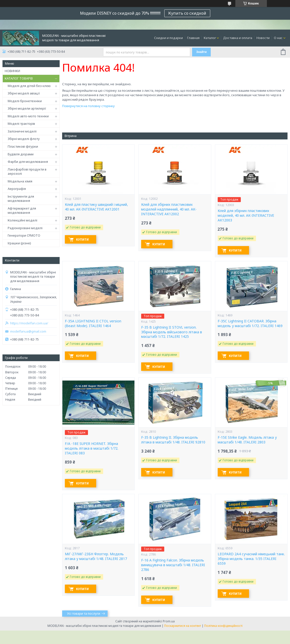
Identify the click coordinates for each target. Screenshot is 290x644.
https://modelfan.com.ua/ (29, 323)
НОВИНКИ (12, 71)
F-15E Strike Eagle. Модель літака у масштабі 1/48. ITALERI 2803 (247, 440)
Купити (82, 239)
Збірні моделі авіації (24, 93)
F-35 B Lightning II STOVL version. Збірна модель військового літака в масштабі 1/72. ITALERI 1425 (172, 332)
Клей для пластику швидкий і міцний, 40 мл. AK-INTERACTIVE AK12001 (96, 207)
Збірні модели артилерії (27, 108)
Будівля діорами (21, 154)
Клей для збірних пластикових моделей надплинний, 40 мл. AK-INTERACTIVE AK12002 (169, 209)
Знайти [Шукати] (201, 52)
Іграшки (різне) (19, 243)
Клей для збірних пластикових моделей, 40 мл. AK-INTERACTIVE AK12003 (246, 215)
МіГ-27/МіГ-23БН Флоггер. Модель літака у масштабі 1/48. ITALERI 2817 (96, 556)
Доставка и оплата (238, 38)
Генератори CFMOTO (24, 235)
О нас (278, 38)
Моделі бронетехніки (25, 101)
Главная (193, 38)
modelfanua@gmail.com (28, 331)
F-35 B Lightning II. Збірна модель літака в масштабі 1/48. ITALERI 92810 (173, 440)
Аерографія (17, 189)
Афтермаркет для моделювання (22, 211)
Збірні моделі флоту (24, 139)
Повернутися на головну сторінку (88, 106)
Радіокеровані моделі (25, 228)
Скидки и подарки (168, 38)
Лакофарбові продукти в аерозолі (27, 172)
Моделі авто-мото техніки (28, 116)
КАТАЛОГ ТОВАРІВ (19, 78)
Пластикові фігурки (23, 146)
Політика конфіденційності (223, 626)
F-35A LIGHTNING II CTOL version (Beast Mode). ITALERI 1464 (93, 323)
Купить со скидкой (187, 13)
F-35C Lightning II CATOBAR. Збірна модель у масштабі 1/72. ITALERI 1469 (250, 323)
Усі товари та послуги (84, 613)
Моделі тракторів (21, 124)
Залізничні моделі (22, 131)
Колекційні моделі (22, 220)
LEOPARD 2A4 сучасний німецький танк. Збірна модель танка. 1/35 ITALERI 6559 (251, 559)
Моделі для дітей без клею (29, 86)
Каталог (210, 38)
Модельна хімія (20, 181)
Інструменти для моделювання (21, 199)
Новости (263, 38)
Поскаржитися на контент (183, 626)
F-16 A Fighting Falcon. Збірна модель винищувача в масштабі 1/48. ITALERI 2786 (173, 565)
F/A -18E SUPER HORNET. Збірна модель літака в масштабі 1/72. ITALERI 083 (92, 448)
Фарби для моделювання (28, 162)
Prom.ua (169, 621)
